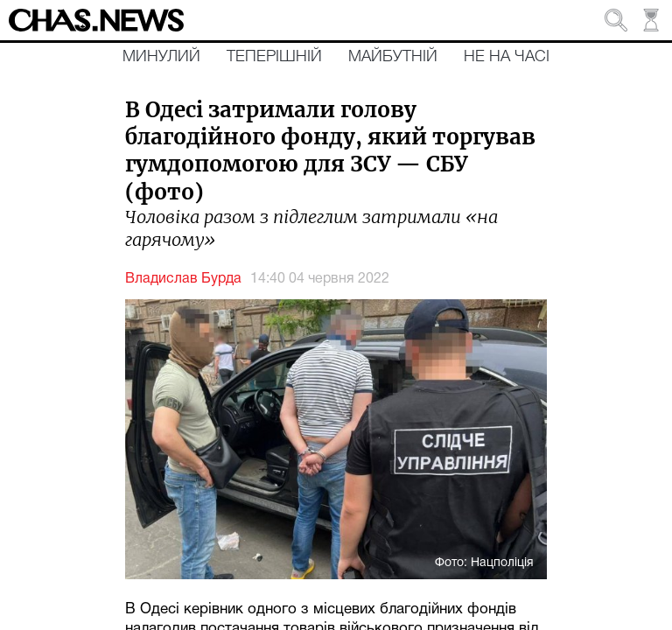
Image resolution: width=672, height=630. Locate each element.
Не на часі (507, 57)
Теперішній (274, 57)
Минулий (161, 57)
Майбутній (393, 57)
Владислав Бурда (183, 279)
